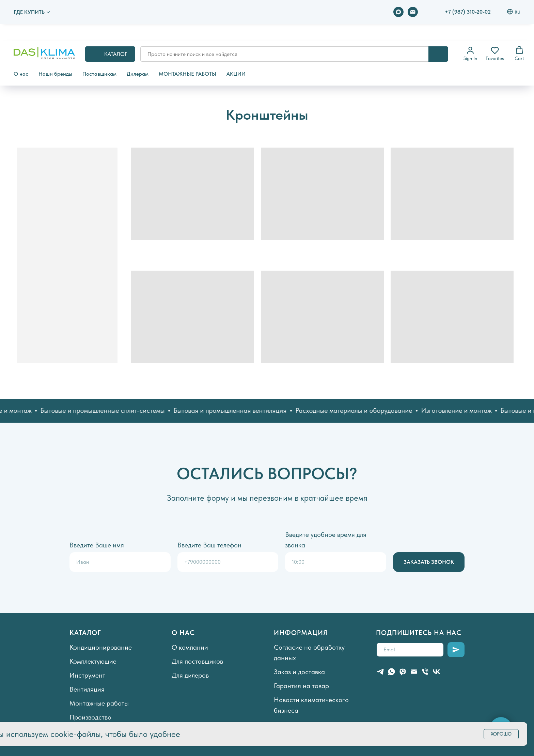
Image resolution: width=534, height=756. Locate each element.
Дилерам (138, 74)
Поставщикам (99, 74)
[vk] (436, 672)
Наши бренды (55, 74)
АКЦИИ (236, 74)
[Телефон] (425, 672)
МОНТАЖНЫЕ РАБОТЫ (187, 74)
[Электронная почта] (413, 12)
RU (514, 12)
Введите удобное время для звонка (326, 540)
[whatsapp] (391, 672)
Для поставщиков (197, 661)
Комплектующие (93, 661)
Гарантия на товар (301, 686)
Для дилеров (190, 675)
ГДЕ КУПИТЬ (29, 12)
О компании (190, 647)
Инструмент (87, 675)
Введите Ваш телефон (209, 545)
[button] (470, 54)
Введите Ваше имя (97, 545)
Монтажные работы (99, 703)
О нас (21, 74)
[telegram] (380, 672)
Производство (90, 717)
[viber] (403, 672)
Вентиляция (87, 689)
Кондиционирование (101, 647)
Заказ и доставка (299, 672)
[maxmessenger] (398, 12)
